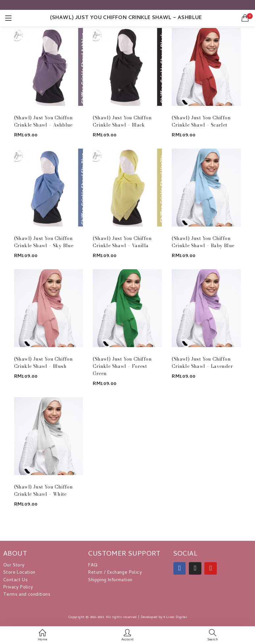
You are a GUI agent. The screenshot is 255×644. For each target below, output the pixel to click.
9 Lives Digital (175, 617)
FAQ (93, 566)
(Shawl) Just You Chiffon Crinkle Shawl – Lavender (202, 363)
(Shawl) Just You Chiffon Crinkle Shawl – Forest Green (122, 366)
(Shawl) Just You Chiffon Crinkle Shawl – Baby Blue (203, 242)
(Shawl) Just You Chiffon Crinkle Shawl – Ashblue (44, 121)
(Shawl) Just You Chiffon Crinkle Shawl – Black (122, 121)
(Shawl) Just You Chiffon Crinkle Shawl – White (44, 490)
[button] (245, 18)
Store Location (19, 573)
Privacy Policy (18, 588)
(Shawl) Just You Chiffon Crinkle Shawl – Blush (44, 363)
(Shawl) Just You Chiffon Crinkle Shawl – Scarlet (201, 121)
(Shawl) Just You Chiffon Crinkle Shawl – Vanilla (122, 242)
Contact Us (15, 580)
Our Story (14, 566)
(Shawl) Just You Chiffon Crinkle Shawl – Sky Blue (44, 242)
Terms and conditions (27, 595)
